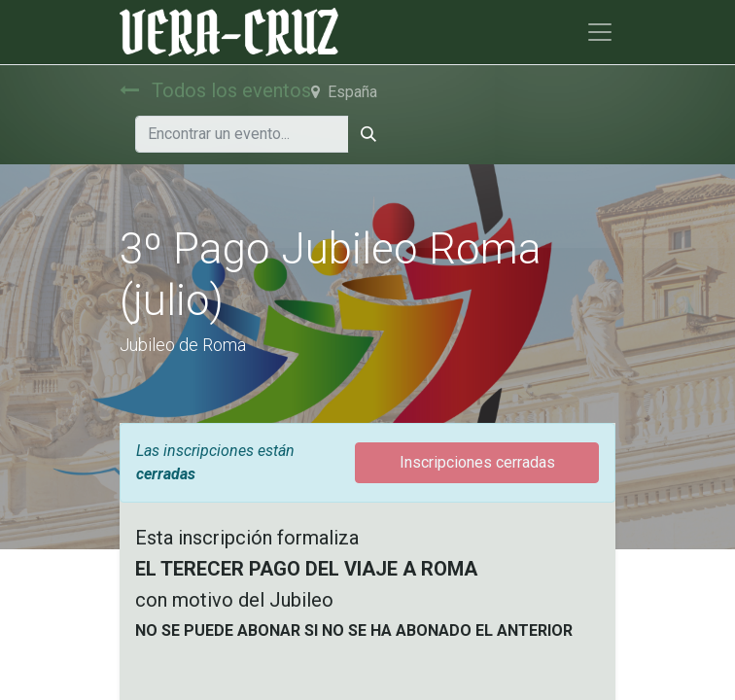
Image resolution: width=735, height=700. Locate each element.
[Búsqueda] (368, 134)
